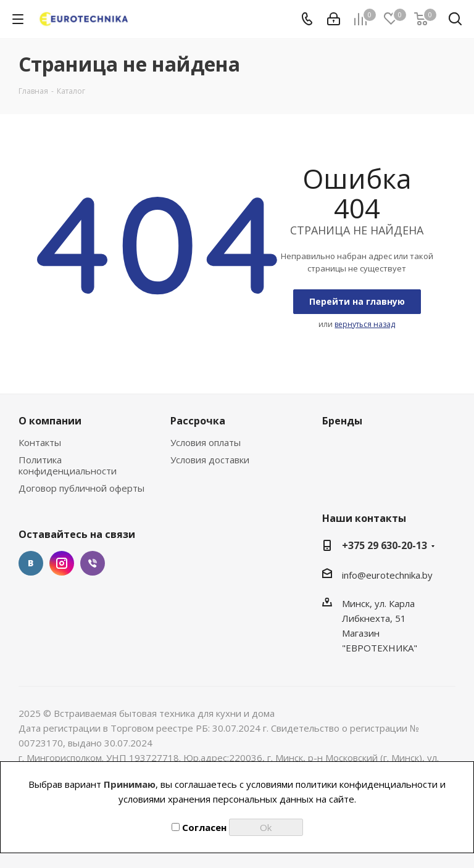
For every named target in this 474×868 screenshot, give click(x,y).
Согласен (199, 827)
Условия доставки (210, 460)
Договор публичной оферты (81, 488)
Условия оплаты (206, 442)
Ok (266, 827)
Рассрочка (198, 421)
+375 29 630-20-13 (385, 545)
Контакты (40, 442)
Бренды (342, 421)
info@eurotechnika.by (387, 575)
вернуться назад (365, 324)
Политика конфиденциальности (68, 465)
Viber (93, 563)
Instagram (62, 563)
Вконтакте (31, 563)
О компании (50, 421)
